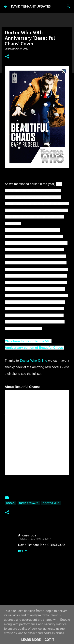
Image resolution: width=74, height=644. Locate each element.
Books (10, 503)
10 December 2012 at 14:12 (35, 539)
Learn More (31, 640)
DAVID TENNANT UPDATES (31, 6)
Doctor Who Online (34, 361)
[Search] (68, 6)
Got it (49, 640)
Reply (22, 551)
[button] (7, 57)
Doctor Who (51, 503)
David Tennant (29, 503)
